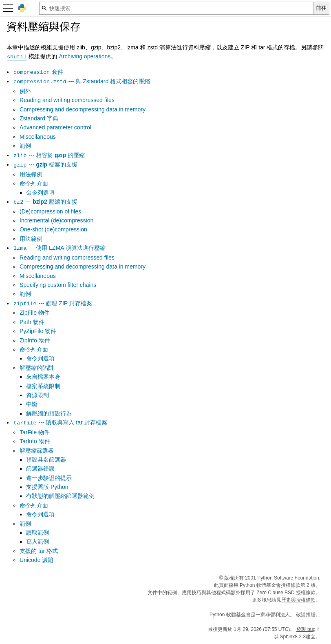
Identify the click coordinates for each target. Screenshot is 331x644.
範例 (25, 146)
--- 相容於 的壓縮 (49, 155)
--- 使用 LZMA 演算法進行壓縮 (59, 248)
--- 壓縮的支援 (45, 202)
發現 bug (306, 629)
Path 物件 (32, 322)
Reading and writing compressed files (67, 100)
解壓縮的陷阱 (37, 368)
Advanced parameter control (55, 127)
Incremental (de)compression (56, 220)
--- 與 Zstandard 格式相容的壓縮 (82, 81)
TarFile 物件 (35, 432)
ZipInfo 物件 (35, 340)
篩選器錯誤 (40, 469)
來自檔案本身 (43, 377)
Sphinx (288, 637)
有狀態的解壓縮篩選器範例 (60, 496)
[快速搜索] (176, 8)
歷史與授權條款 (298, 600)
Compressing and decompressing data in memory (83, 109)
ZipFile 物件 (35, 313)
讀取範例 (38, 533)
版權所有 (234, 578)
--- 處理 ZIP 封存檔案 (53, 303)
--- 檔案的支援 (45, 164)
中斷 (32, 404)
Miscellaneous (38, 137)
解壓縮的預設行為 (49, 413)
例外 (25, 91)
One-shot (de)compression (53, 229)
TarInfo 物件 (35, 441)
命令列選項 (40, 193)
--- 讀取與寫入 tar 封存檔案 (60, 422)
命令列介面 (34, 183)
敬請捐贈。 (308, 615)
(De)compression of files (50, 211)
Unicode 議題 (36, 560)
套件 (38, 72)
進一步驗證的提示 (49, 478)
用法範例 (31, 174)
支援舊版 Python (47, 487)
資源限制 (38, 395)
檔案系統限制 (43, 386)
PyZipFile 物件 (38, 331)
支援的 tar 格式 (39, 551)
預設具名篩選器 (46, 460)
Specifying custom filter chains (58, 285)
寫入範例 (38, 542)
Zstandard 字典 (39, 118)
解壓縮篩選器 (37, 451)
